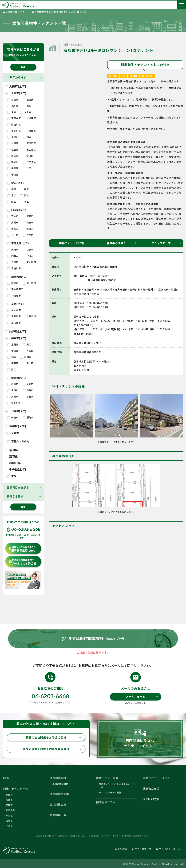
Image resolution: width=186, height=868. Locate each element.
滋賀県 (12, 456)
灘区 (27, 344)
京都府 (9, 805)
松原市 (13, 283)
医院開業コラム (106, 802)
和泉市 (31, 316)
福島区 (28, 99)
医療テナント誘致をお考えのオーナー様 (117, 786)
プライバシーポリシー (110, 836)
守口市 (28, 256)
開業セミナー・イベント (158, 778)
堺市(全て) (16, 183)
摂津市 (28, 229)
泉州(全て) (16, 304)
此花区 (13, 106)
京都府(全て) (16, 426)
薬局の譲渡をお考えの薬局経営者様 (52, 749)
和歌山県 (13, 463)
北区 (27, 168)
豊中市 (28, 235)
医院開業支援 (58, 778)
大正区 (26, 112)
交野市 (28, 250)
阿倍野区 (29, 143)
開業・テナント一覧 (16, 789)
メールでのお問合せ (23, 562)
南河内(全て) (17, 277)
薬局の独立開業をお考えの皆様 (54, 737)
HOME (7, 778)
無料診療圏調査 (60, 784)
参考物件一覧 (58, 815)
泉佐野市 (14, 323)
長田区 (26, 357)
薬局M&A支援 (151, 799)
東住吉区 (29, 150)
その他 (9, 826)
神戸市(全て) (17, 338)
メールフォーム (142, 696)
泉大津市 (14, 310)
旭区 (27, 137)
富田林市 (29, 283)
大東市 (13, 250)
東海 (12, 476)
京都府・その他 (18, 441)
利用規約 (128, 836)
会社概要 (121, 849)
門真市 (13, 256)
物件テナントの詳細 (76, 243)
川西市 (28, 397)
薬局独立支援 (151, 789)
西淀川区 (14, 124)
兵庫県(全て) (16, 331)
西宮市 (13, 384)
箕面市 (28, 216)
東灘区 (13, 344)
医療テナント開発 (107, 778)
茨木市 (13, 216)
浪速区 (31, 118)
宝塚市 (13, 390)
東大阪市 (29, 262)
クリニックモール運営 (110, 792)
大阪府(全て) (16, 86)
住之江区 (29, 162)
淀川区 (28, 156)
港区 (12, 112)
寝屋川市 (14, 268)
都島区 (13, 99)
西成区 (13, 156)
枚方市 (13, 229)
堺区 (12, 189)
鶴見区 (13, 162)
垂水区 (28, 363)
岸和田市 (14, 316)
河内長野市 (15, 289)
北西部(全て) (17, 411)
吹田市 (28, 222)
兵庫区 (28, 351)
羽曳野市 (14, 295)
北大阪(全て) (17, 210)
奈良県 (12, 450)
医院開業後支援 (59, 794)
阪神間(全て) (17, 378)
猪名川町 (14, 403)
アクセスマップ (167, 243)
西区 (27, 106)
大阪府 (9, 795)
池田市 (13, 235)
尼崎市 (28, 384)
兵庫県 (9, 800)
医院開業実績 (58, 804)
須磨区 (13, 363)
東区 (12, 195)
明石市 (13, 417)
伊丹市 (28, 390)
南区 (12, 202)
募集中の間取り (122, 243)
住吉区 (13, 150)
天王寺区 (14, 118)
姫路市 (28, 417)
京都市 (13, 433)
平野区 (13, 168)
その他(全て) (16, 469)
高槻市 (13, 222)
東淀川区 (14, 131)
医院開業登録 (23, 549)
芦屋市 (13, 397)
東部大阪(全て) (18, 243)
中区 (24, 189)
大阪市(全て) (17, 93)
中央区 (13, 175)
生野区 (13, 137)
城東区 (13, 143)
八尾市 (13, 262)
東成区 (31, 131)
